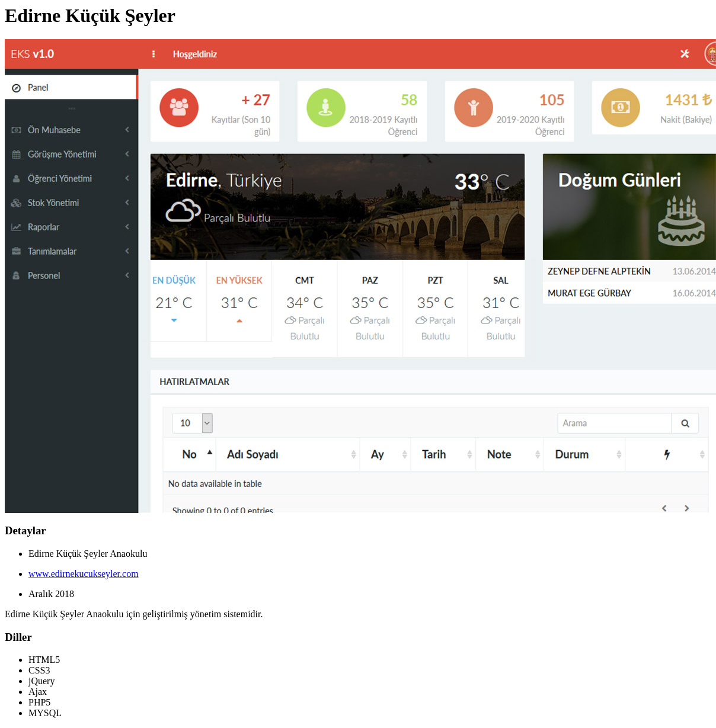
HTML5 (44, 660)
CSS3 (39, 670)
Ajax (38, 692)
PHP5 (39, 702)
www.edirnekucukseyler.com (84, 574)
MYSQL (45, 713)
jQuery (41, 681)
